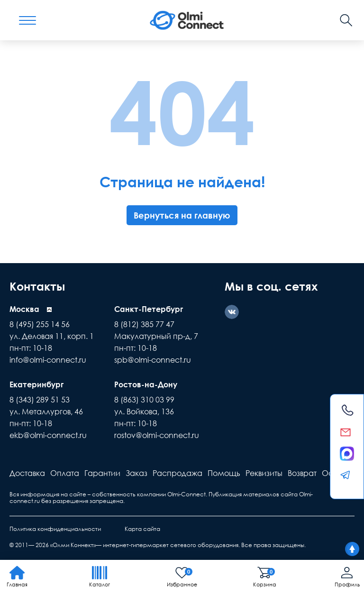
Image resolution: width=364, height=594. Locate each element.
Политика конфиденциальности (55, 529)
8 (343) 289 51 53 (40, 400)
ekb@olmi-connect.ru (48, 435)
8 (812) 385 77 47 (144, 324)
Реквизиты (264, 473)
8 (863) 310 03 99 (144, 400)
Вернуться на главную (182, 215)
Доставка (27, 473)
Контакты (37, 286)
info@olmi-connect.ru (48, 360)
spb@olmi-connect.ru (153, 360)
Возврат (302, 473)
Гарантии (102, 473)
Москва (24, 309)
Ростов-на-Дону (146, 384)
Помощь (224, 473)
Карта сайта (142, 529)
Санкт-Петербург (149, 309)
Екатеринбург (36, 384)
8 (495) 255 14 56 (40, 324)
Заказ (136, 473)
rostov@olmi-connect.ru (157, 435)
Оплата (65, 473)
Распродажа (177, 473)
